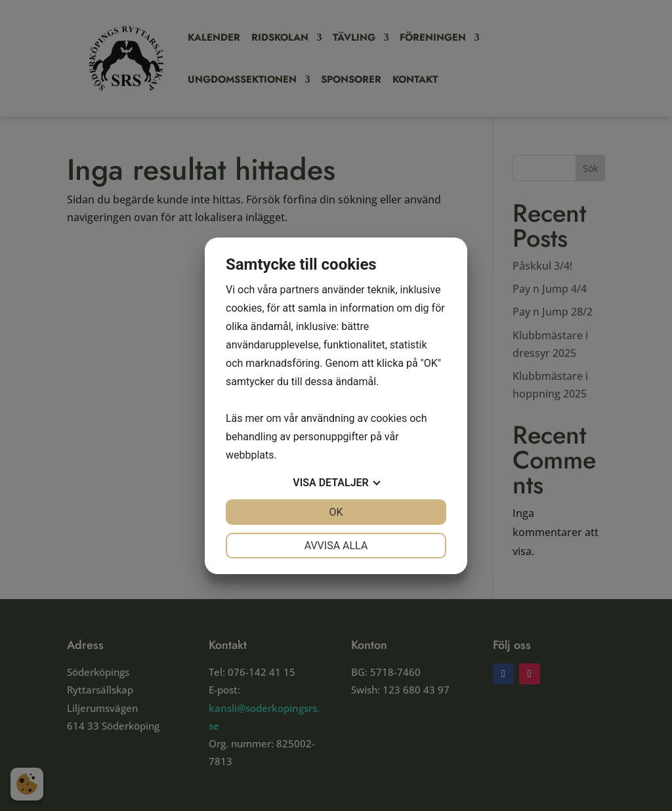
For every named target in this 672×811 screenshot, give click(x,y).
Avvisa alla (336, 546)
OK (336, 512)
